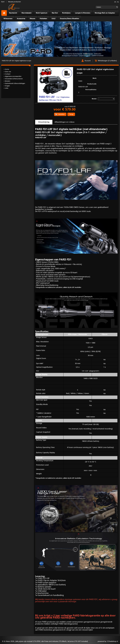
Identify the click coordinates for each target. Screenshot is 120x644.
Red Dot (55, 13)
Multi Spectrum (42, 13)
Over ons (8, 72)
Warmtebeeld (26, 13)
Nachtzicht (13, 13)
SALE (54, 19)
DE (115, 2)
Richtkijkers (66, 13)
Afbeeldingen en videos (64, 122)
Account (88, 61)
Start (3, 2)
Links (7, 88)
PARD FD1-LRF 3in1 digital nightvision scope (17, 61)
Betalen (8, 81)
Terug (71, 114)
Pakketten (43, 19)
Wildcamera (8, 19)
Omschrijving (44, 122)
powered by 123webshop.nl (108, 641)
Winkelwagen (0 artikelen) (107, 61)
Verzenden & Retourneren (14, 79)
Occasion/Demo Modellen (69, 19)
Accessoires (21, 19)
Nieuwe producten (14, 2)
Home (7, 69)
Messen (33, 19)
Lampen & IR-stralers (83, 13)
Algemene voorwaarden (13, 76)
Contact (8, 74)
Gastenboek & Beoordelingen (15, 84)
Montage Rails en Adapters (105, 13)
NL (118, 2)
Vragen (7, 86)
